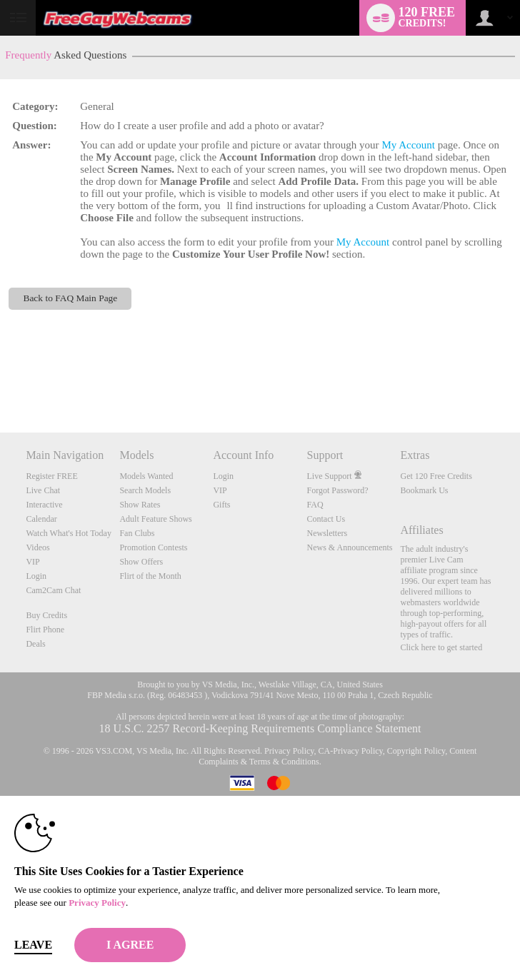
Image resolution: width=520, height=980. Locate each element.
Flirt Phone (45, 630)
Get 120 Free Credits (436, 476)
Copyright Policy (416, 751)
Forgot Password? (337, 490)
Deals (35, 644)
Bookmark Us (425, 490)
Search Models (145, 490)
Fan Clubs (137, 533)
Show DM (0, 379)
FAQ (315, 505)
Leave (33, 945)
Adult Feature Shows (155, 519)
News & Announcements (349, 547)
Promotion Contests (153, 547)
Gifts (221, 505)
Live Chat (43, 490)
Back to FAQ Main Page (70, 298)
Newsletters (327, 533)
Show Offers (141, 562)
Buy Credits (46, 615)
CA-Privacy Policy (351, 751)
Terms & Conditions (284, 762)
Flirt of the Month (150, 576)
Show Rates (140, 505)
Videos (37, 547)
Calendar (41, 519)
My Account (408, 145)
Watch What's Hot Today (69, 533)
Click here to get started (442, 647)
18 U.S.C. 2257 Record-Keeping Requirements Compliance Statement (260, 728)
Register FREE (51, 476)
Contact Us (326, 519)
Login (36, 576)
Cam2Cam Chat (53, 590)
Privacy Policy (289, 751)
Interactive (44, 505)
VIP (32, 562)
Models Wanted (146, 476)
